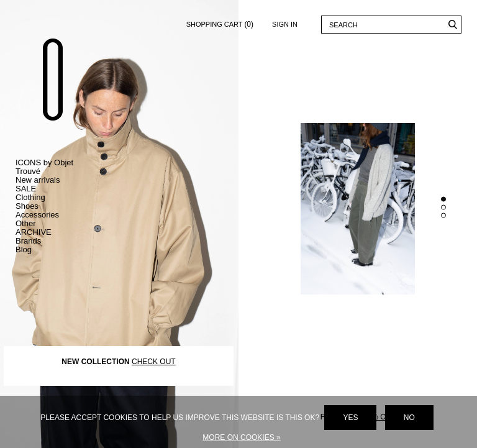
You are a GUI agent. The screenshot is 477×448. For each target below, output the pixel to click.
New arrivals (38, 180)
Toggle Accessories (56, 215)
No (409, 418)
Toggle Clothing (56, 198)
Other (26, 223)
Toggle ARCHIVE (56, 232)
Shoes (27, 206)
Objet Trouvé (53, 79)
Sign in (285, 24)
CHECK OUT (154, 361)
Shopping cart (220, 22)
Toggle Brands (56, 241)
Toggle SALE (56, 189)
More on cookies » (241, 437)
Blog (24, 249)
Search (452, 25)
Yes (350, 418)
